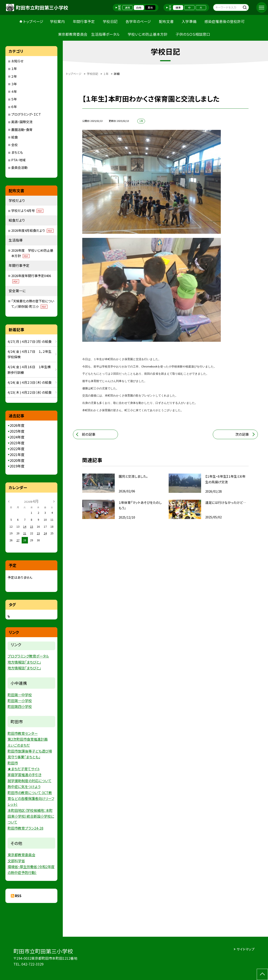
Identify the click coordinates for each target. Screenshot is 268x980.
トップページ (33, 21)
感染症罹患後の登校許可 (224, 21)
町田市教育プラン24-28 (25, 828)
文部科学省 (16, 861)
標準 (178, 7)
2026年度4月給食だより (32, 230)
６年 (14, 107)
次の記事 (242, 434)
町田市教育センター (23, 733)
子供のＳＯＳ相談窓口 (193, 34)
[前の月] (9, 501)
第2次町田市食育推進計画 (28, 739)
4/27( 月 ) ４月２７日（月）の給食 (30, 341)
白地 (139, 7)
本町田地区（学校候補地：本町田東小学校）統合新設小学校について (31, 816)
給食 (15, 137)
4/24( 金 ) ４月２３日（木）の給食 (30, 382)
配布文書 (166, 21)
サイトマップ (246, 949)
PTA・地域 (18, 160)
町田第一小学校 (20, 701)
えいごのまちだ (19, 745)
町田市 (13, 763)
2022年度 (17, 449)
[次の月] (54, 501)
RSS (18, 896)
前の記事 (89, 434)
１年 (14, 69)
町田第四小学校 (20, 706)
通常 (128, 7)
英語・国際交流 (22, 122)
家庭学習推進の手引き (25, 775)
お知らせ (17, 61)
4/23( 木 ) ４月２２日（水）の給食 (30, 392)
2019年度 (17, 466)
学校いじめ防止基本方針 (148, 34)
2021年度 (17, 455)
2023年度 (17, 443)
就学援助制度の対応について (30, 781)
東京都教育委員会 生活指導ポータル (89, 34)
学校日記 (110, 21)
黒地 (150, 7)
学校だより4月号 (27, 210)
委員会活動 (19, 167)
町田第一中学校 (20, 695)
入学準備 (189, 21)
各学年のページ (138, 21)
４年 (14, 91)
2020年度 (17, 460)
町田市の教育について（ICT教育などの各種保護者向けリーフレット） (31, 799)
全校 (15, 145)
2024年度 (17, 437)
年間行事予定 (84, 21)
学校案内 (57, 21)
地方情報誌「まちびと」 (24, 662)
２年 (14, 76)
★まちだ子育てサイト (24, 769)
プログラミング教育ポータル (28, 656)
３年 (14, 84)
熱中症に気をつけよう (24, 787)
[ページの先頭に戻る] (262, 974)
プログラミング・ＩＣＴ (26, 114)
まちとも (17, 152)
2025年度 (17, 431)
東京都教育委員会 (21, 855)
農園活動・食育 (22, 130)
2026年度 (17, 425)
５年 (14, 99)
